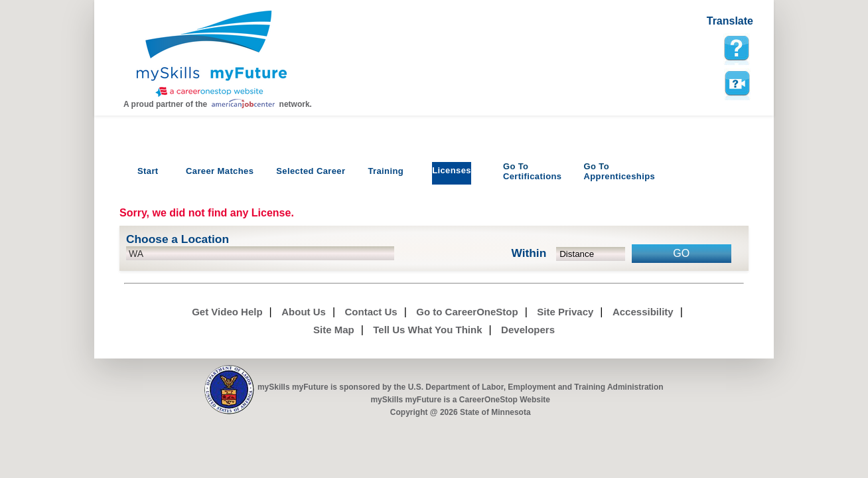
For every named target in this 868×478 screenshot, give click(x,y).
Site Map (334, 330)
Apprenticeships (619, 171)
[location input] (260, 253)
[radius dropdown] (591, 254)
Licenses (452, 170)
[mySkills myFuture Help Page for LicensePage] (737, 48)
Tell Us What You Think (427, 330)
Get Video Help (227, 312)
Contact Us (371, 312)
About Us (304, 312)
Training (386, 171)
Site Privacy (565, 312)
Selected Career (311, 171)
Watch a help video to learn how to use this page (737, 84)
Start (148, 171)
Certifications (533, 171)
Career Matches (220, 171)
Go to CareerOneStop (467, 312)
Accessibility (643, 312)
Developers (528, 330)
